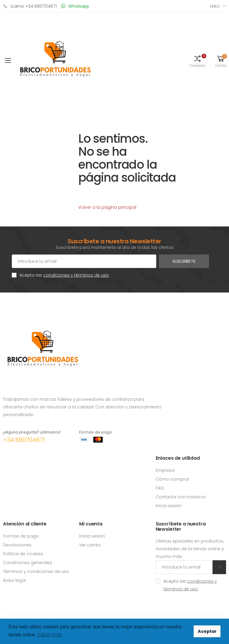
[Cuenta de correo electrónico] (84, 261)
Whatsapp (75, 6)
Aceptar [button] (207, 631)
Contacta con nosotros (181, 497)
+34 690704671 (24, 440)
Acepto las (64, 275)
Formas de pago (21, 536)
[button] (198, 61)
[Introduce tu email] (184, 567)
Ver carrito (90, 545)
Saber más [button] (50, 635)
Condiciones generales (28, 563)
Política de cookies (23, 554)
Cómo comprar (172, 479)
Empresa (165, 470)
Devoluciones (17, 545)
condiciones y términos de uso (76, 275)
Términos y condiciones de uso (36, 571)
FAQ (160, 488)
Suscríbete (184, 261)
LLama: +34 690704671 (30, 6)
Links (215, 6)
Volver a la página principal (107, 207)
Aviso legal (14, 580)
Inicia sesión (169, 506)
